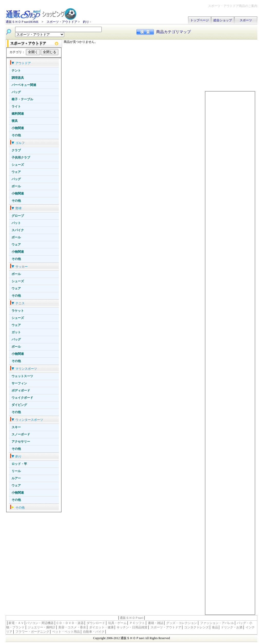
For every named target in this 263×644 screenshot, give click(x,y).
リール (16, 471)
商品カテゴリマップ (173, 32)
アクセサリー (21, 442)
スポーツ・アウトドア (62, 22)
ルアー (16, 478)
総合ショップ (223, 20)
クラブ (16, 150)
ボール (16, 186)
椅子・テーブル (22, 99)
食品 (215, 627)
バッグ (16, 92)
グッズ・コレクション (182, 623)
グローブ (18, 216)
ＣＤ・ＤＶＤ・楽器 (70, 623)
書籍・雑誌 (156, 623)
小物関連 (18, 128)
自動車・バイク (94, 632)
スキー (16, 427)
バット (16, 223)
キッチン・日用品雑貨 (132, 627)
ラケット (18, 311)
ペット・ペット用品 (66, 632)
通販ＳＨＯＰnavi (132, 618)
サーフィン (19, 383)
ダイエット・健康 (101, 627)
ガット (16, 332)
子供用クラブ (21, 158)
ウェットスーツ (22, 376)
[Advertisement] (230, 65)
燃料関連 (18, 114)
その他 (16, 135)
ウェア (16, 172)
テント (16, 71)
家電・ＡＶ (16, 623)
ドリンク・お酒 (232, 627)
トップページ (200, 20)
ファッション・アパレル (217, 623)
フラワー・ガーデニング (32, 632)
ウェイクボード (22, 398)
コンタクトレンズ (196, 627)
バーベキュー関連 (24, 85)
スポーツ (246, 20)
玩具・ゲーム (117, 623)
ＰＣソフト (137, 623)
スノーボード (21, 434)
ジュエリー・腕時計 (42, 627)
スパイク (18, 230)
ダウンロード (96, 623)
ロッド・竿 (19, 464)
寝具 (15, 121)
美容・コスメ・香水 (72, 627)
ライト (16, 106)
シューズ (18, 165)
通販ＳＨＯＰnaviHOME (22, 22)
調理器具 (18, 78)
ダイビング (19, 405)
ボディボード (21, 391)
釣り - (87, 22)
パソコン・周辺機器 (40, 623)
